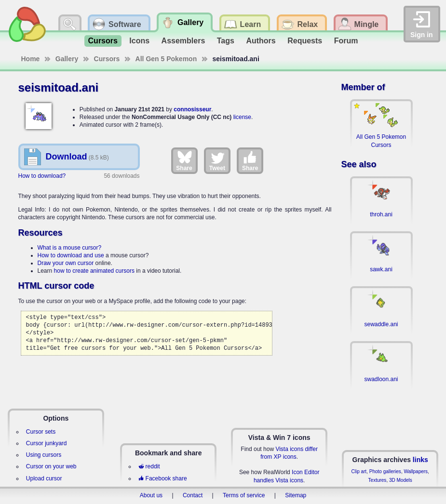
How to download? (42, 176)
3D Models (401, 480)
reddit (149, 466)
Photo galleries (385, 471)
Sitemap (296, 495)
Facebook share (162, 478)
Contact (193, 495)
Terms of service (244, 495)
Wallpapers (416, 471)
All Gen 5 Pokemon (166, 59)
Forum (346, 41)
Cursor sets (41, 432)
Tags (226, 41)
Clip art (359, 471)
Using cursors (44, 455)
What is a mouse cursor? (70, 248)
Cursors (103, 41)
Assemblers (183, 41)
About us (151, 495)
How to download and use (71, 255)
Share (184, 160)
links (420, 460)
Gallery (67, 59)
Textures (378, 480)
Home (31, 59)
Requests (305, 41)
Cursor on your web (51, 466)
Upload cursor (44, 478)
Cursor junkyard (47, 443)
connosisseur (192, 109)
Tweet (217, 160)
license (242, 117)
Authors (261, 41)
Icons (139, 41)
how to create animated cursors (94, 271)
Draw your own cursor (66, 263)
